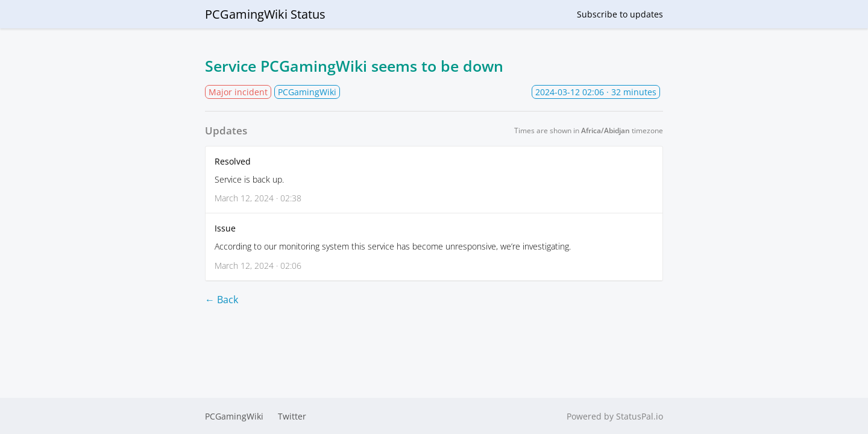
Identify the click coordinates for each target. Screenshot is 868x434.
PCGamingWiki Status (265, 14)
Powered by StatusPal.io (615, 416)
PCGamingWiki (234, 416)
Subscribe (620, 14)
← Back (222, 300)
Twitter (292, 416)
